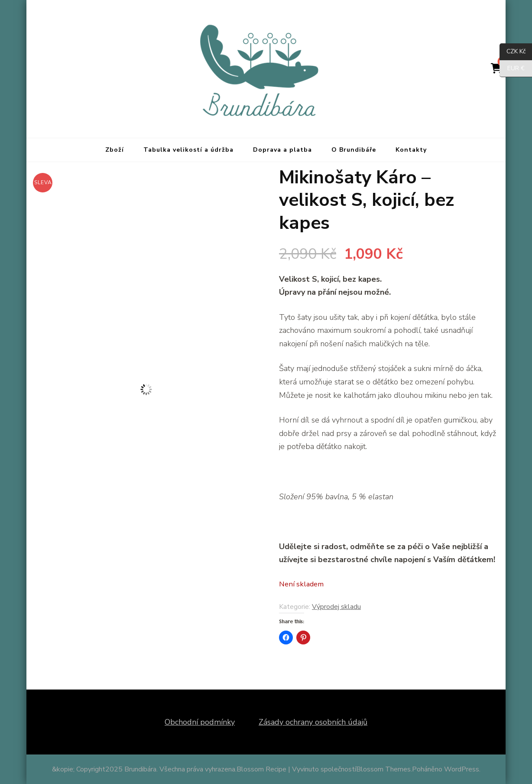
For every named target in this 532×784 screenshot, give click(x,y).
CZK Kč (513, 52)
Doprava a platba (282, 150)
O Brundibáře (354, 150)
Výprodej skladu (336, 607)
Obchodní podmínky (200, 722)
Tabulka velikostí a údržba (188, 150)
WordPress (462, 769)
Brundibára (140, 769)
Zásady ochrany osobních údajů (313, 722)
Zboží (115, 150)
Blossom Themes (383, 769)
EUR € (512, 69)
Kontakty (411, 150)
